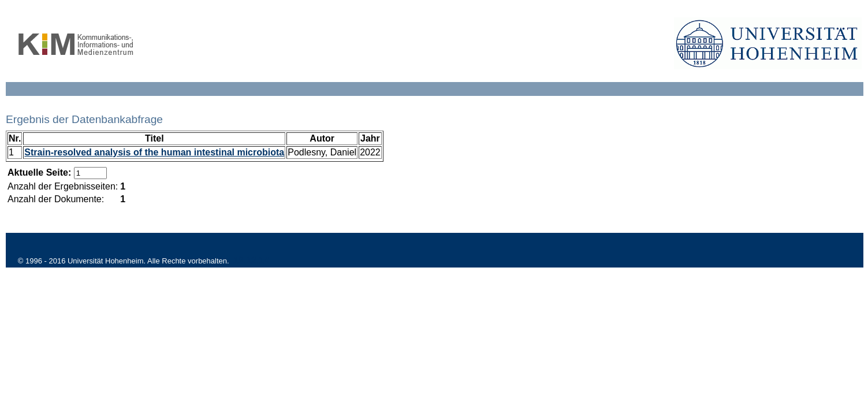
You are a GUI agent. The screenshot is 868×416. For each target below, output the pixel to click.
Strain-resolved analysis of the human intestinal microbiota (154, 152)
